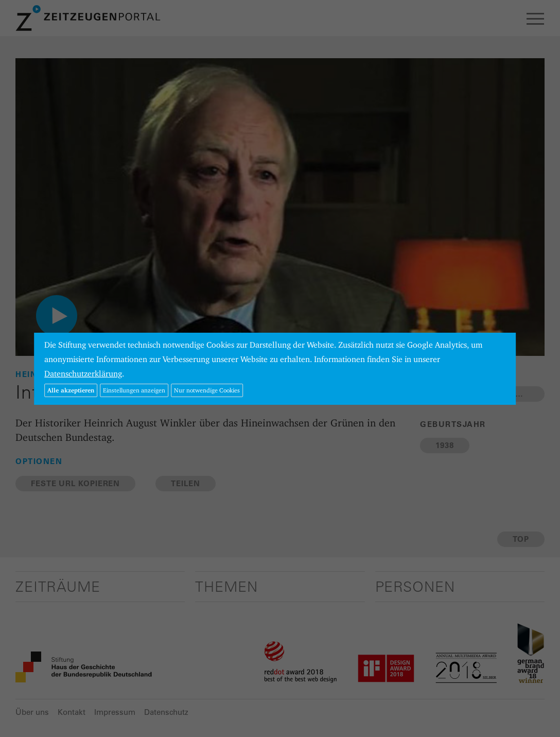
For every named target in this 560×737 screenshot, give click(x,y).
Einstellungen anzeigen (134, 390)
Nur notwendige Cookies (207, 390)
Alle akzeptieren (71, 390)
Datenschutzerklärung (83, 374)
